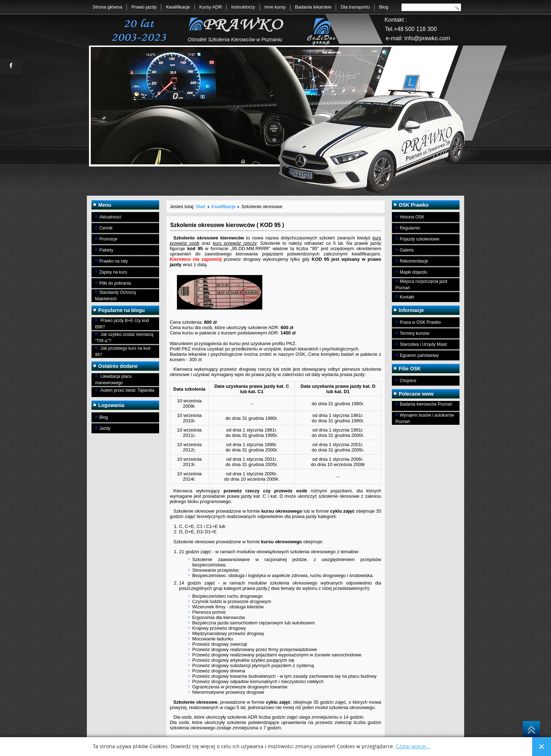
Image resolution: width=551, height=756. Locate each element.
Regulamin (410, 228)
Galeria (407, 250)
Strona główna (107, 7)
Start (201, 207)
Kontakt (407, 297)
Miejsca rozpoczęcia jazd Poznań (421, 285)
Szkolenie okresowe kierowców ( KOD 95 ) (227, 225)
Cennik (106, 228)
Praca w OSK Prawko (420, 322)
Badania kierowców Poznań (426, 404)
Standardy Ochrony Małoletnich (116, 296)
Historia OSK (412, 217)
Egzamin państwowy (419, 355)
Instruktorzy (243, 7)
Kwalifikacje (178, 7)
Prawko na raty (114, 261)
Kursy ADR (211, 7)
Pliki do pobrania (115, 283)
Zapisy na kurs (113, 272)
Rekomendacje (414, 261)
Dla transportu (355, 7)
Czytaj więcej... (413, 747)
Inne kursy (275, 7)
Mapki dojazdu (413, 272)
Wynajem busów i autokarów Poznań (425, 418)
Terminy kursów (414, 333)
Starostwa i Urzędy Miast (423, 344)
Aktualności (110, 217)
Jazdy (105, 428)
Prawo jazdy (144, 7)
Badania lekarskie (313, 7)
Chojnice (408, 381)
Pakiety (106, 250)
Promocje (108, 239)
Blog (384, 7)
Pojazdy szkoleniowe (419, 239)
